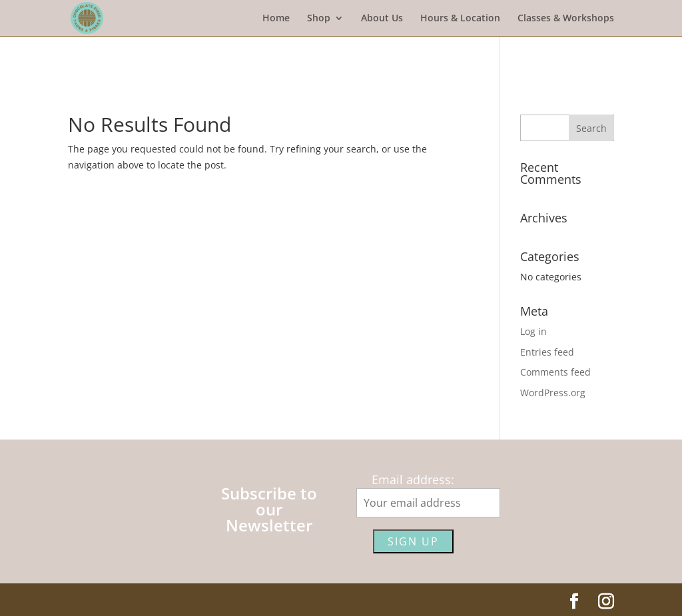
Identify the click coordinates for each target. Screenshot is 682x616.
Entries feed (547, 352)
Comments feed (555, 372)
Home (276, 19)
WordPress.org (553, 393)
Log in (533, 331)
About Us (382, 19)
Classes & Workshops (566, 19)
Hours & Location (460, 19)
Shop (319, 19)
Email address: (413, 479)
